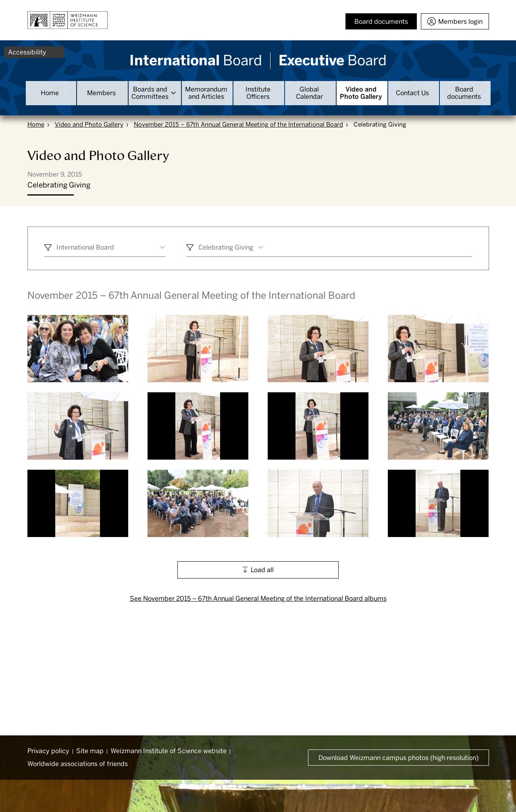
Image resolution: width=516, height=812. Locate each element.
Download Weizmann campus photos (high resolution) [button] (398, 758)
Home (50, 93)
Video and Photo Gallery (361, 93)
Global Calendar (309, 93)
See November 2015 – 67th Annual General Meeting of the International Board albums (258, 599)
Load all (262, 570)
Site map (90, 751)
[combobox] (105, 249)
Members (101, 93)
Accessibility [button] (27, 52)
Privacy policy (48, 751)
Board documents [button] (381, 22)
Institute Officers (258, 93)
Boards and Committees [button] (150, 93)
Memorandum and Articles (206, 93)
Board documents (464, 93)
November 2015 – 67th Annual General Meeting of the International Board (238, 125)
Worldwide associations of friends (78, 764)
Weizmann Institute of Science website (169, 751)
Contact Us (412, 93)
